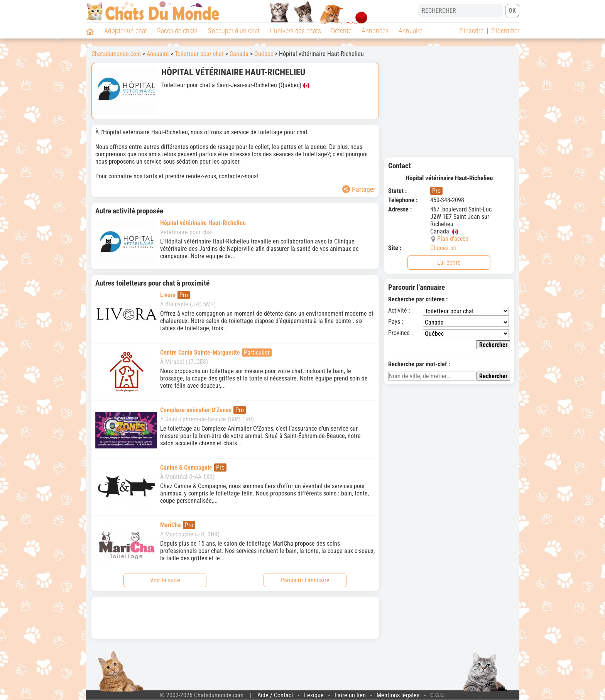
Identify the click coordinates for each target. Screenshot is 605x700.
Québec (264, 54)
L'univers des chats (295, 31)
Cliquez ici (443, 248)
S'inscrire (471, 31)
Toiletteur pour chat (199, 54)
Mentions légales (398, 695)
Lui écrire (449, 263)
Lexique (314, 695)
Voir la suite (165, 580)
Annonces (375, 31)
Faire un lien (350, 695)
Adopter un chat (126, 31)
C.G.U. (438, 695)
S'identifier (505, 31)
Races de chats (177, 31)
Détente (341, 31)
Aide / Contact (275, 695)
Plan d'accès (453, 239)
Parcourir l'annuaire (305, 580)
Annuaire (411, 31)
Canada (239, 54)
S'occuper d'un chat (234, 31)
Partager (359, 189)
